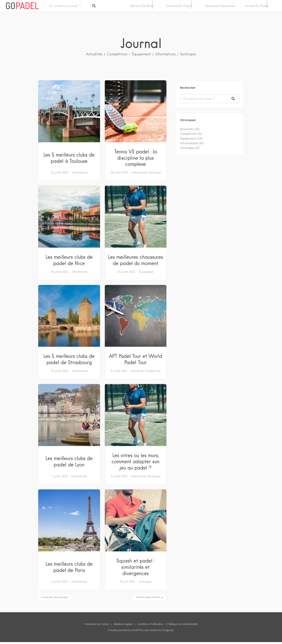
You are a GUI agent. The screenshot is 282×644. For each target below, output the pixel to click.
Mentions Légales (123, 624)
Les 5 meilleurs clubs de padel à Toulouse (69, 158)
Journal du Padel (256, 6)
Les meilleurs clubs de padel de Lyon (69, 461)
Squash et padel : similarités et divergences (136, 567)
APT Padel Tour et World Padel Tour (136, 359)
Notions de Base (142, 6)
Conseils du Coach (179, 6)
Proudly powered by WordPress (126, 630)
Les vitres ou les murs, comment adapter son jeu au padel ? (136, 462)
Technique (188, 54)
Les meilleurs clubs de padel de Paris (69, 567)
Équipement (141, 54)
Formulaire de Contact (97, 624)
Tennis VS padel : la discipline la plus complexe (136, 158)
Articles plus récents (148, 597)
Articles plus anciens (56, 597)
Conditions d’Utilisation (150, 624)
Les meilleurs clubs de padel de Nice (69, 260)
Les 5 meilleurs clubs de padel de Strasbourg (69, 359)
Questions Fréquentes (220, 6)
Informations (165, 54)
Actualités (94, 54)
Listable (153, 630)
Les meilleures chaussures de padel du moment (136, 260)
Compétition (117, 54)
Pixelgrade (167, 630)
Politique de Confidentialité (183, 624)
